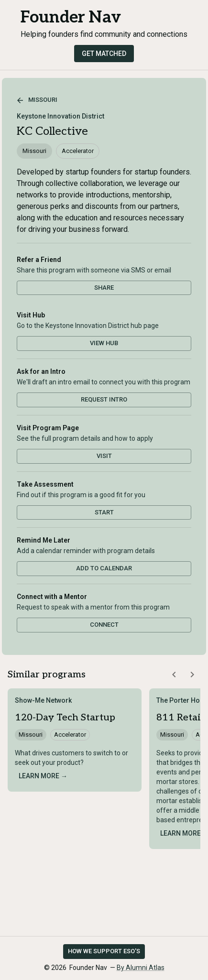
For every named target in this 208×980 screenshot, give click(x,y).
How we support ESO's (104, 951)
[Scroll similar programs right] (192, 675)
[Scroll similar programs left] (174, 675)
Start (104, 512)
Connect (104, 625)
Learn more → (43, 776)
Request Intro (104, 399)
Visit (104, 456)
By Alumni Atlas (141, 968)
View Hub (104, 343)
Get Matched (104, 54)
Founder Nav (71, 17)
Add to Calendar (104, 568)
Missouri (37, 100)
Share (104, 288)
